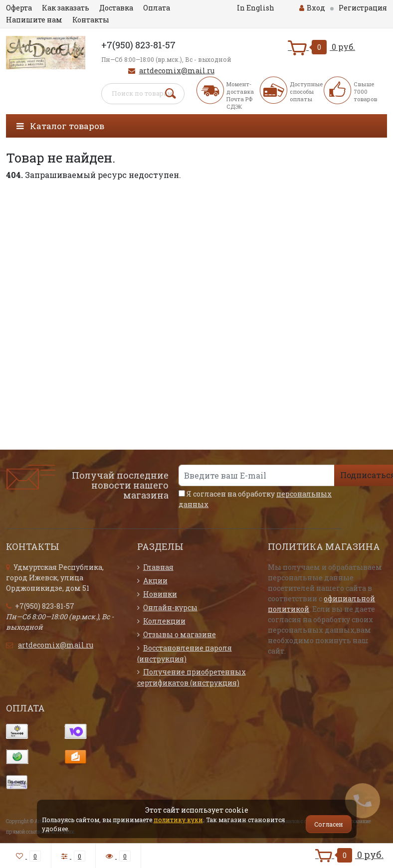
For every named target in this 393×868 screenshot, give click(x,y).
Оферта (19, 8)
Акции (155, 581)
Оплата (157, 8)
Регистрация (363, 8)
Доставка (116, 8)
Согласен (329, 824)
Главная (158, 567)
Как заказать (66, 8)
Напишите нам (34, 20)
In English (256, 8)
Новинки (160, 594)
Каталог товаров (60, 126)
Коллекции (164, 621)
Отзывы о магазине (180, 634)
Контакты (91, 20)
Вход (312, 8)
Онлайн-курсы (170, 608)
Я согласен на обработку (255, 499)
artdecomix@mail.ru (177, 71)
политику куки (178, 820)
